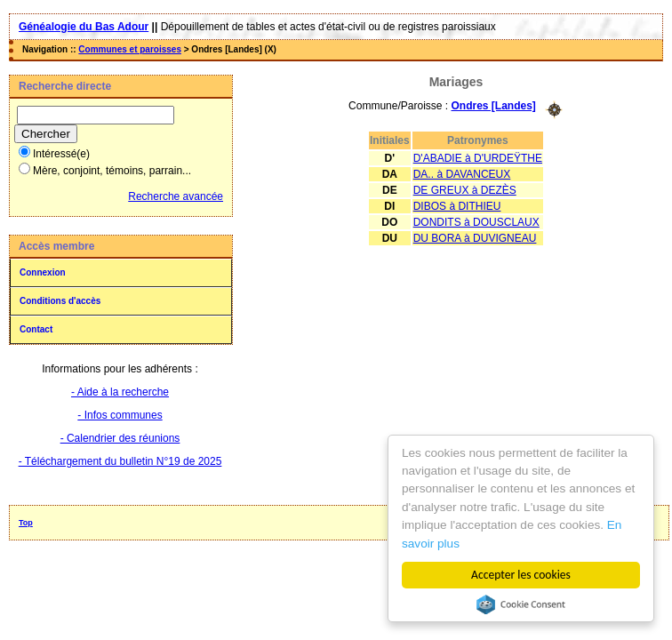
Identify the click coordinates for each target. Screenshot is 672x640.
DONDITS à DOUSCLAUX (476, 222)
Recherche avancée (176, 196)
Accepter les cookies (521, 575)
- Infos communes (120, 415)
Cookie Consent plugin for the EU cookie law (521, 604)
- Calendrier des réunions (120, 438)
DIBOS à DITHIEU (457, 206)
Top (26, 523)
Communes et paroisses (130, 49)
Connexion (43, 272)
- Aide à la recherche (120, 392)
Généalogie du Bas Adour (84, 27)
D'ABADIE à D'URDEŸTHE (478, 158)
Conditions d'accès (60, 301)
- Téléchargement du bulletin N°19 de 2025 (120, 461)
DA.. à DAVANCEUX (462, 174)
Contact (36, 329)
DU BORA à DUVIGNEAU (475, 238)
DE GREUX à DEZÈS (465, 190)
